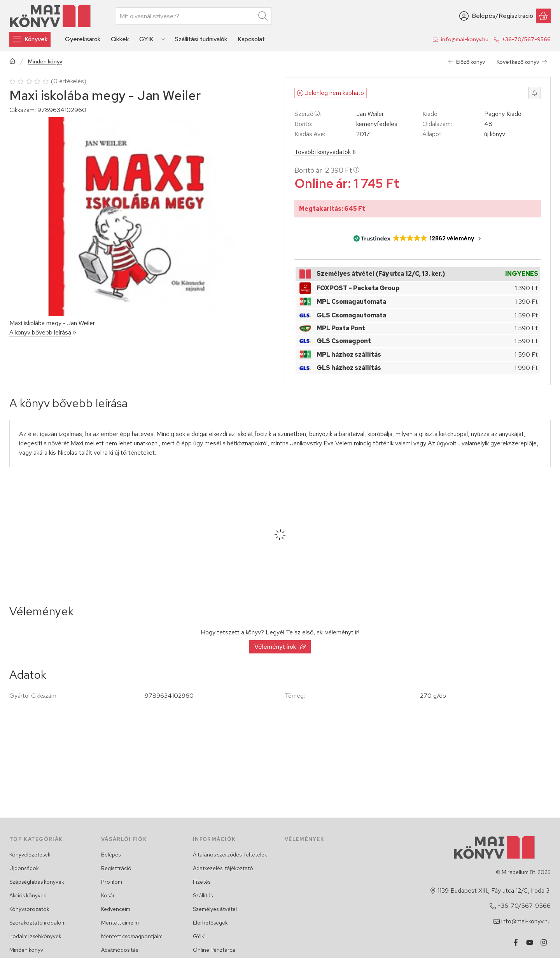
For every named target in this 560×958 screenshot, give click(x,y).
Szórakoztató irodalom (38, 923)
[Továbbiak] (163, 39)
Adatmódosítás (120, 950)
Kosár (108, 895)
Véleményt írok (280, 647)
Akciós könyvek (28, 895)
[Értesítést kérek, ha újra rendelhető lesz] (535, 93)
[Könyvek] (30, 39)
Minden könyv (45, 62)
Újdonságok (24, 868)
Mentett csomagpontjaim (132, 936)
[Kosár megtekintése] (543, 16)
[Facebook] (516, 942)
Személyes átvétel (215, 909)
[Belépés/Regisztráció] (496, 16)
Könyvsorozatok (29, 909)
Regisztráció (116, 868)
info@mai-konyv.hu (465, 39)
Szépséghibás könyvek (37, 882)
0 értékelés (70, 81)
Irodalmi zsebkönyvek (35, 936)
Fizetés (202, 882)
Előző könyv (466, 62)
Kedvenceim (116, 909)
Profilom (112, 882)
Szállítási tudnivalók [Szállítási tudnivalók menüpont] (201, 39)
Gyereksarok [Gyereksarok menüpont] (83, 39)
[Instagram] (544, 942)
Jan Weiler (370, 114)
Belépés (111, 855)
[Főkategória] (12, 62)
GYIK (199, 936)
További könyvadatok (325, 152)
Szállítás (203, 895)
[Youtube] (530, 942)
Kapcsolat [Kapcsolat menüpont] (251, 39)
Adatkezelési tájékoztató (223, 868)
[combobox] (194, 16)
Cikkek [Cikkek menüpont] (120, 39)
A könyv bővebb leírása (43, 332)
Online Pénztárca (214, 950)
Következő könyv (522, 62)
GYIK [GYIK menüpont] (146, 39)
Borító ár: (327, 170)
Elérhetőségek (210, 923)
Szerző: (308, 114)
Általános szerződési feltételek (230, 855)
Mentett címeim (120, 923)
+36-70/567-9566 (526, 39)
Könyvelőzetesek (30, 855)
